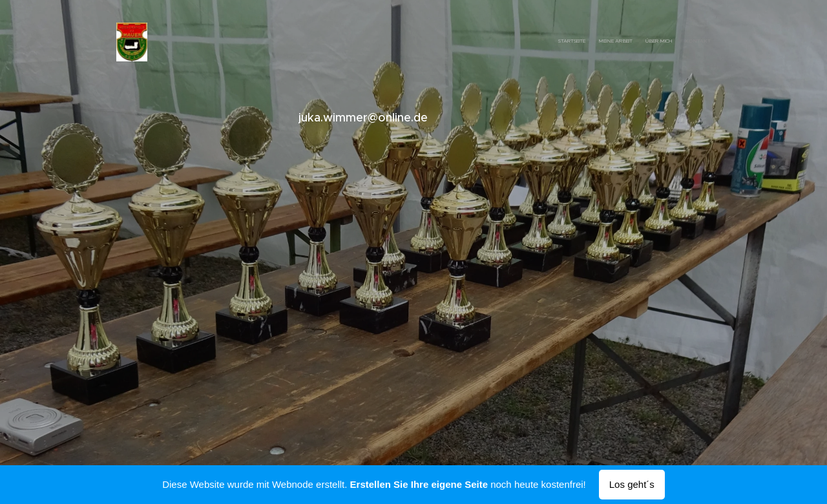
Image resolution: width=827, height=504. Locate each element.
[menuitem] (674, 42)
